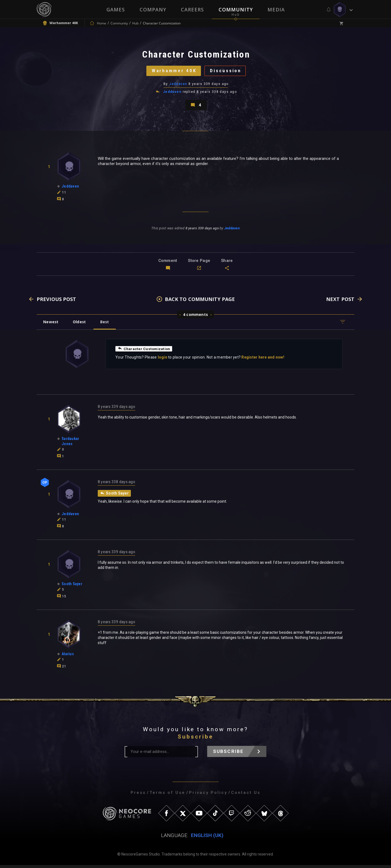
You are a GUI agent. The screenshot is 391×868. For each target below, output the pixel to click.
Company (153, 9)
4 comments (195, 317)
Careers (192, 9)
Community (236, 9)
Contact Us (246, 796)
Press (138, 796)
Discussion (227, 72)
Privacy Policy (208, 796)
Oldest (80, 325)
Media (276, 9)
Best (106, 325)
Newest (51, 325)
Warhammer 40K (173, 72)
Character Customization (144, 351)
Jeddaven (178, 85)
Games (116, 9)
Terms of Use (167, 796)
